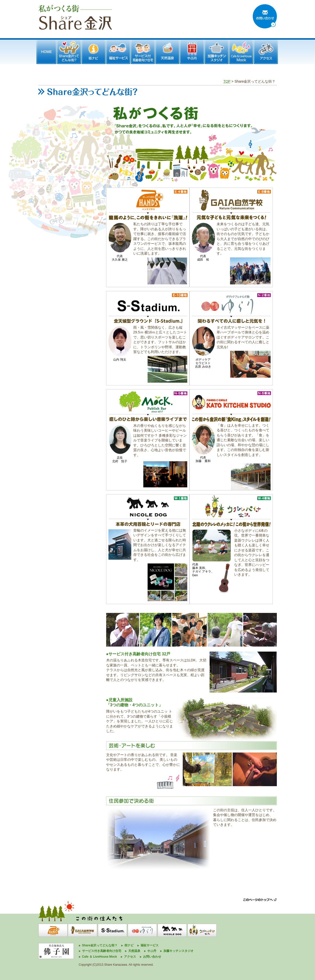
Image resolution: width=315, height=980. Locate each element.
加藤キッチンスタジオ (178, 951)
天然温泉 (134, 951)
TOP (227, 81)
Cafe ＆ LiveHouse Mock (100, 957)
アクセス (130, 957)
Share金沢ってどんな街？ (100, 945)
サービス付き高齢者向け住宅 (102, 951)
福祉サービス (150, 945)
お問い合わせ (152, 957)
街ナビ (129, 945)
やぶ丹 (152, 951)
